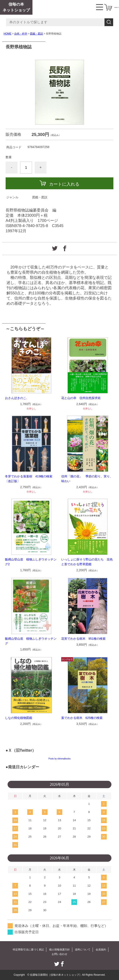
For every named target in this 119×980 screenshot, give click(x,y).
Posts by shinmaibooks (59, 759)
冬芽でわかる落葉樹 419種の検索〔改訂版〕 (29, 479)
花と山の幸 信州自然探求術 (81, 398)
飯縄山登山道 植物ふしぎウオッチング (31, 641)
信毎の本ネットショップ (16, 7)
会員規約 (101, 950)
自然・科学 (21, 34)
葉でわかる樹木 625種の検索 (82, 718)
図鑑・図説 (37, 34)
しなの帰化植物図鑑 (19, 718)
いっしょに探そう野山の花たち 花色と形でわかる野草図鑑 (87, 562)
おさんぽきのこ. (16, 398)
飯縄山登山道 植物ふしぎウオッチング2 (31, 562)
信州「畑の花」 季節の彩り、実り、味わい (87, 479)
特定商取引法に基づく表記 (28, 950)
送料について (83, 950)
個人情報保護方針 (59, 950)
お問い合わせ (59, 954)
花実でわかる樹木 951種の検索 (83, 639)
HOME (8, 34)
